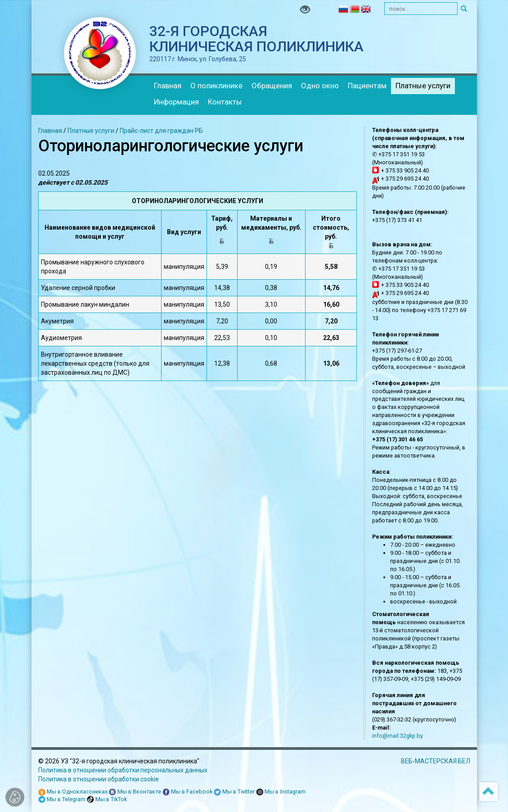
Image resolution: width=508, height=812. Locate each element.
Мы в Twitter (234, 792)
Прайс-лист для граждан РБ (161, 131)
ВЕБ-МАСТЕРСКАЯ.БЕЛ (436, 761)
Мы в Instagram (281, 792)
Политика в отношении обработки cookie (99, 779)
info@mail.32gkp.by (398, 736)
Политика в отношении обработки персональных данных (123, 770)
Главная (168, 86)
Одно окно (320, 86)
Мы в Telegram (62, 800)
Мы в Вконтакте (135, 792)
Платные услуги (423, 86)
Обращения (272, 86)
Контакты (225, 102)
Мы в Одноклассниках (73, 792)
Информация (176, 102)
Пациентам (367, 86)
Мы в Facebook (187, 792)
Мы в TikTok (107, 800)
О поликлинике (216, 86)
